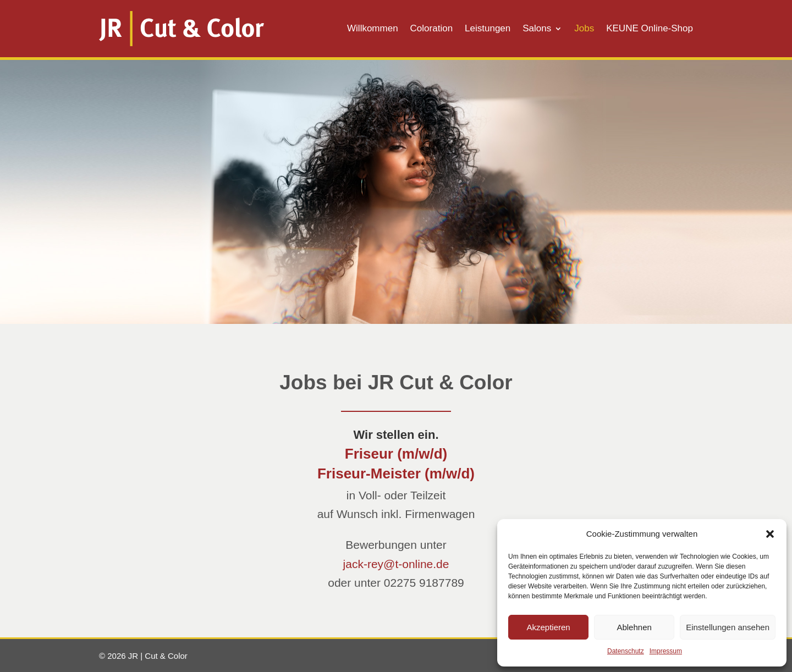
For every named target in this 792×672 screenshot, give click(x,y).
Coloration (432, 29)
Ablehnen (634, 627)
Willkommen (373, 29)
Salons (537, 29)
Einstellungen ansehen (728, 627)
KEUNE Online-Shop (650, 29)
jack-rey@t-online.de (396, 564)
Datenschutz (626, 651)
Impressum (666, 651)
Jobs (584, 29)
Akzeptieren (548, 627)
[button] (770, 534)
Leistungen (488, 29)
